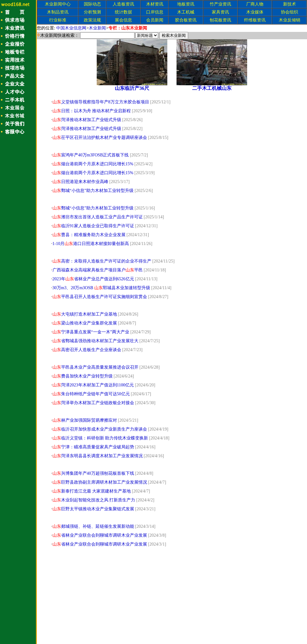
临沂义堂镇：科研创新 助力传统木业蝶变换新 (100, 438)
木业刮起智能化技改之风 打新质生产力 (94, 500)
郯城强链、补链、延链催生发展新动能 (93, 526)
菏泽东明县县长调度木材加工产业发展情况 (98, 456)
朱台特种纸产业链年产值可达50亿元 (91, 394)
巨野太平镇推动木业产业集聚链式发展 (93, 509)
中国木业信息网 (71, 28)
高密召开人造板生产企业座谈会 (87, 350)
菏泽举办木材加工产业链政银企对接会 (93, 403)
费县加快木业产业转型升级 (83, 376)
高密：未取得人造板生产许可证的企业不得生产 (102, 261)
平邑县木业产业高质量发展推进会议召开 (95, 367)
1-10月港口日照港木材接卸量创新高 (91, 244)
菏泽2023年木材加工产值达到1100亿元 (93, 385)
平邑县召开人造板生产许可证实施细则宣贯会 (100, 297)
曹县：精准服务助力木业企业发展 (89, 235)
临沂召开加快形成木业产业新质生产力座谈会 (100, 429)
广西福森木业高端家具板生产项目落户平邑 (98, 270)
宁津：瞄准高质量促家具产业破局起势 (93, 447)
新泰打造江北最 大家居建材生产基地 (92, 491)
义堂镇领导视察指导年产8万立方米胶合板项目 (101, 102)
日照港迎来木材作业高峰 (80, 182)
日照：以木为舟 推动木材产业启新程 (92, 111)
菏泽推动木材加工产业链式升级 (87, 120)
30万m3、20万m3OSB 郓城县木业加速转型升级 (101, 288)
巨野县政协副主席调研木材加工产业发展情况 (100, 482)
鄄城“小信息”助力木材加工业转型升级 (93, 191)
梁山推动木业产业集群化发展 (85, 323)
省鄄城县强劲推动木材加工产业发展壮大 (95, 341)
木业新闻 (97, 28)
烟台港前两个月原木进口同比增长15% (93, 164)
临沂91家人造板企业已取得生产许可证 (93, 226)
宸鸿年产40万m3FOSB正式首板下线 (91, 155)
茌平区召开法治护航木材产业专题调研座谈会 (100, 138)
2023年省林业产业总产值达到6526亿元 (93, 279)
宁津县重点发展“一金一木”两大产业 (91, 332)
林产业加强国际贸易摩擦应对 (85, 420)
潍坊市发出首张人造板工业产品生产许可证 (98, 217)
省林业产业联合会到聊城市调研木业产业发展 (100, 535)
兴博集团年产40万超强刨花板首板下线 (93, 473)
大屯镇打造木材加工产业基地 (85, 314)
